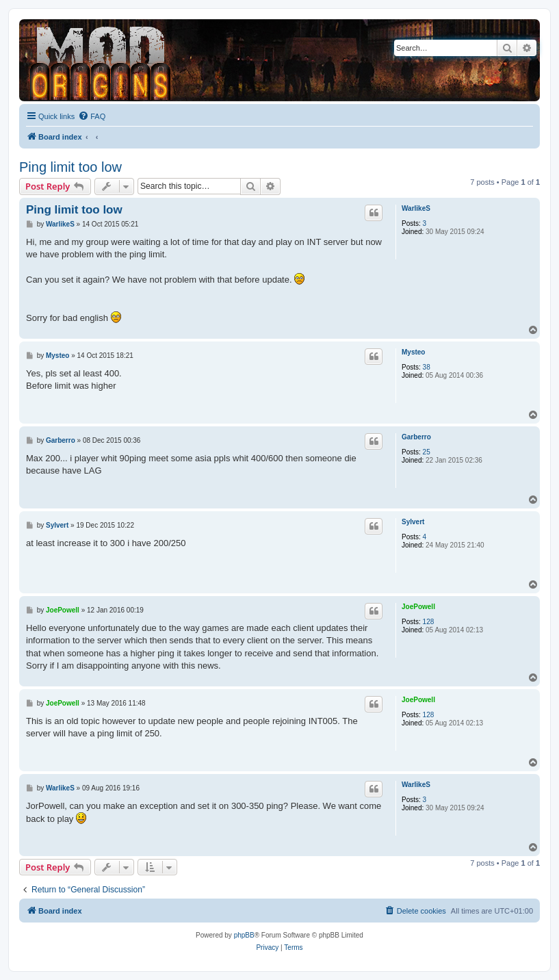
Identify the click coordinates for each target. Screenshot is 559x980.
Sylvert (413, 522)
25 (427, 452)
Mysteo (413, 352)
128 (429, 622)
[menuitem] (92, 116)
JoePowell (418, 607)
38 (427, 367)
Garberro (416, 437)
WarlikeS (416, 208)
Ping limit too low (70, 167)
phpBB (244, 935)
